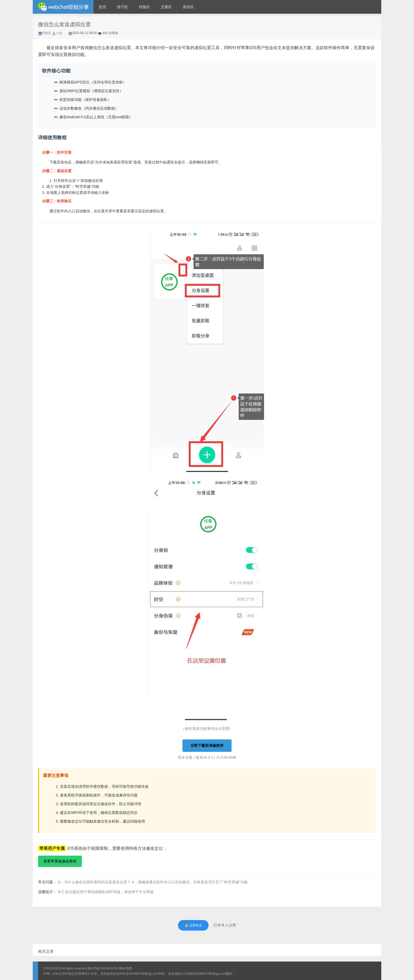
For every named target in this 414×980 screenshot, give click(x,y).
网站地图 (126, 968)
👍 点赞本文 (193, 925)
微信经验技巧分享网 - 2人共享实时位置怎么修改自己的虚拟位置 (63, 7)
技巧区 (123, 7)
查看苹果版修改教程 (60, 861)
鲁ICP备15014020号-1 (103, 968)
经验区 (144, 7)
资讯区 (188, 7)
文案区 (166, 7)
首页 (102, 7)
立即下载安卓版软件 (207, 745)
